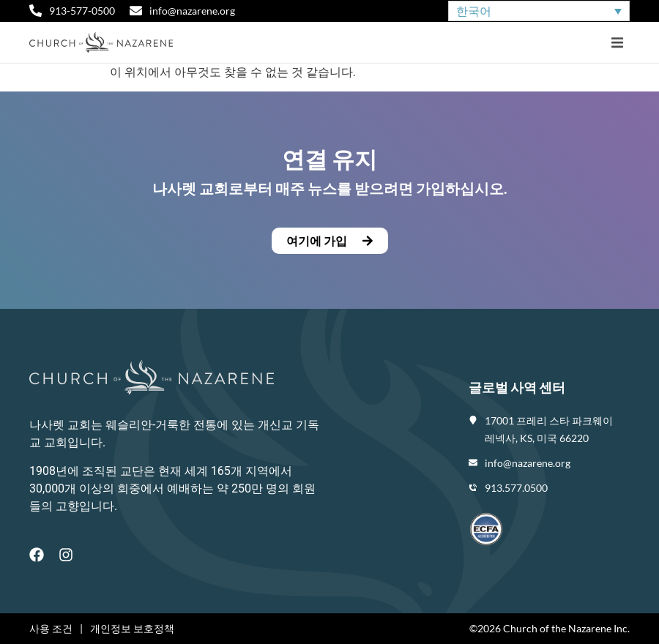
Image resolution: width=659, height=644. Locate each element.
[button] (617, 43)
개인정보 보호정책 (132, 628)
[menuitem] (539, 11)
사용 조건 (51, 628)
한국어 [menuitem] (474, 11)
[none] (539, 11)
